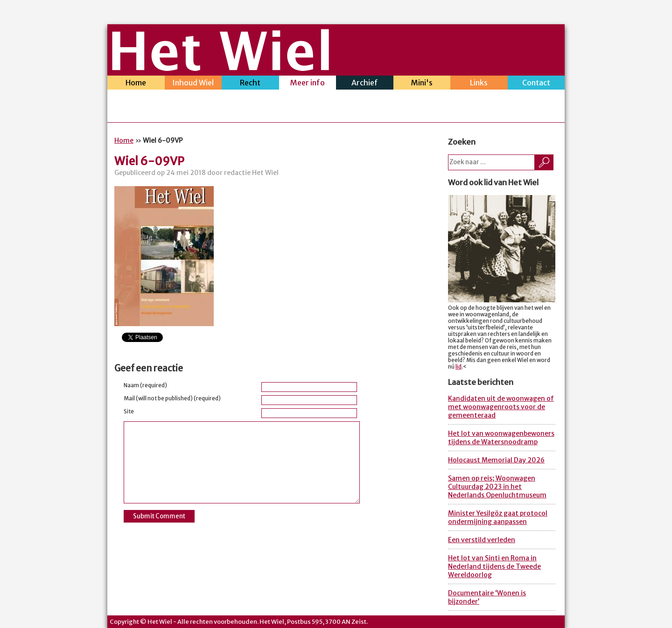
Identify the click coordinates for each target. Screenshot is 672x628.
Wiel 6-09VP (149, 161)
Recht (250, 84)
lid (458, 367)
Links (479, 84)
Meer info (308, 84)
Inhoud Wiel (193, 84)
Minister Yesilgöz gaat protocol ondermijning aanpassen (498, 517)
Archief (365, 84)
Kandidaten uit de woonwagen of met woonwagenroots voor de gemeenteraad (501, 407)
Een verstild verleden (482, 540)
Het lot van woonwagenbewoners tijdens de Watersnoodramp (501, 438)
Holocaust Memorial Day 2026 (496, 460)
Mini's (422, 84)
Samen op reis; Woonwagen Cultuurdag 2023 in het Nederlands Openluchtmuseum (497, 487)
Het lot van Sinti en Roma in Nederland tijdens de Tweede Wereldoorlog (494, 566)
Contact (536, 84)
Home (136, 84)
